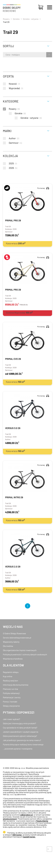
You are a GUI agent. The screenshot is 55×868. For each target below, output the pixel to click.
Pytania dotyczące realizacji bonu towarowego (23, 744)
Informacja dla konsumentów (16, 685)
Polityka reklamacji (11, 693)
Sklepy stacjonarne (11, 706)
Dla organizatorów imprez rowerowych (20, 650)
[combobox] (6, 55)
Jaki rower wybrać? (11, 719)
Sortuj (8, 46)
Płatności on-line (10, 689)
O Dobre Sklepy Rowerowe (14, 633)
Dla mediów (8, 646)
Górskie (16, 19)
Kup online (8, 676)
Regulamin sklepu (11, 672)
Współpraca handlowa (13, 659)
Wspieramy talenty (11, 642)
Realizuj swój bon (10, 681)
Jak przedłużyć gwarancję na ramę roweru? (22, 740)
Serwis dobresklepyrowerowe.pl (17, 638)
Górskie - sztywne (31, 19)
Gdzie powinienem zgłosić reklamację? (20, 736)
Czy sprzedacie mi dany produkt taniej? (20, 728)
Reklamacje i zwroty (12, 697)
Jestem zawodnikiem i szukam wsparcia (21, 732)
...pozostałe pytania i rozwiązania (18, 749)
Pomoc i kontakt (10, 702)
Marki (7, 131)
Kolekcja (10, 156)
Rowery (6, 19)
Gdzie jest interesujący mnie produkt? (20, 723)
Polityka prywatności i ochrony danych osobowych (25, 654)
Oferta (8, 76)
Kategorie (11, 101)
